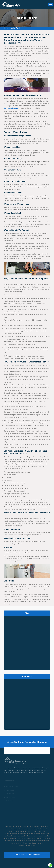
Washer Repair (15, 28)
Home (6, 28)
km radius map (27, 642)
